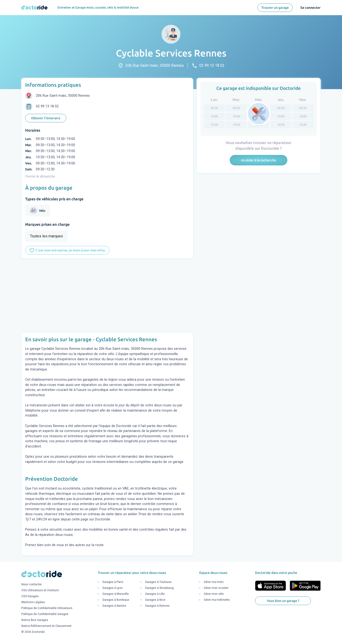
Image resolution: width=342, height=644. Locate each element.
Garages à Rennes (157, 606)
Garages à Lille (155, 594)
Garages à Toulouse (158, 582)
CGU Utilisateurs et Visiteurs (40, 590)
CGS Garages (30, 596)
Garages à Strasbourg (159, 588)
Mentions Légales (33, 602)
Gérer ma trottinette (217, 600)
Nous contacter (32, 584)
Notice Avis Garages (35, 620)
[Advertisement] (107, 295)
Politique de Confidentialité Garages (45, 614)
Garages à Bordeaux (116, 600)
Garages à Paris (113, 582)
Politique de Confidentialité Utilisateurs (47, 608)
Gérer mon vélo (214, 594)
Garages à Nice (155, 600)
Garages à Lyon (112, 588)
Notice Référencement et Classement (46, 626)
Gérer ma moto (214, 582)
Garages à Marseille (116, 594)
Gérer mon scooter (216, 588)
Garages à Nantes (114, 606)
